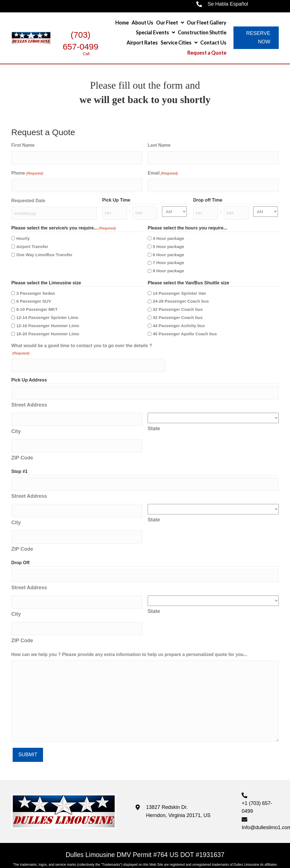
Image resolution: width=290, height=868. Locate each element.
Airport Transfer (32, 240)
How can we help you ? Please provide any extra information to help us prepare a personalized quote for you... (129, 626)
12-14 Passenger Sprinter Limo (47, 311)
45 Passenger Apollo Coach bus (185, 327)
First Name (23, 145)
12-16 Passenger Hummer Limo (48, 319)
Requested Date (28, 196)
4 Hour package (168, 232)
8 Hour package (168, 264)
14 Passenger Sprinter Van (179, 286)
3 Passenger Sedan (36, 286)
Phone (27, 171)
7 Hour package (168, 256)
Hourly (23, 232)
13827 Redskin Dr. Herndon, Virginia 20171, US (178, 783)
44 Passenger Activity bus (179, 319)
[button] (256, 38)
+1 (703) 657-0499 (257, 779)
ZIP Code (22, 443)
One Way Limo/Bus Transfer (44, 248)
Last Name (159, 145)
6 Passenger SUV (34, 295)
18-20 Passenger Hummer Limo (48, 327)
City (16, 418)
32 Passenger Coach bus (178, 303)
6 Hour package (168, 248)
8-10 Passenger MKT (37, 303)
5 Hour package (168, 240)
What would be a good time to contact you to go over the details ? (82, 343)
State (154, 418)
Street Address (29, 394)
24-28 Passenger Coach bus (181, 295)
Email (163, 171)
